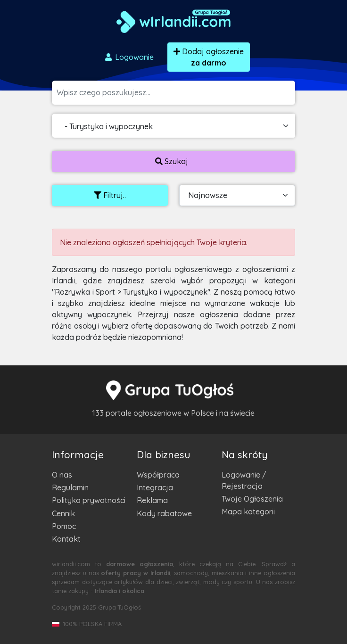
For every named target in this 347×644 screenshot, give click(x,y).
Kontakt (66, 539)
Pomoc (64, 526)
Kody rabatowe (164, 513)
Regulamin (70, 487)
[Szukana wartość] (176, 93)
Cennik (63, 513)
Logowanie (129, 57)
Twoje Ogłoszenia (252, 499)
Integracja (155, 487)
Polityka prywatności (89, 500)
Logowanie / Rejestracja (244, 480)
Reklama (152, 500)
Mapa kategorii (248, 512)
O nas (62, 475)
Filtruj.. (110, 195)
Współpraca (158, 475)
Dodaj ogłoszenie (209, 57)
